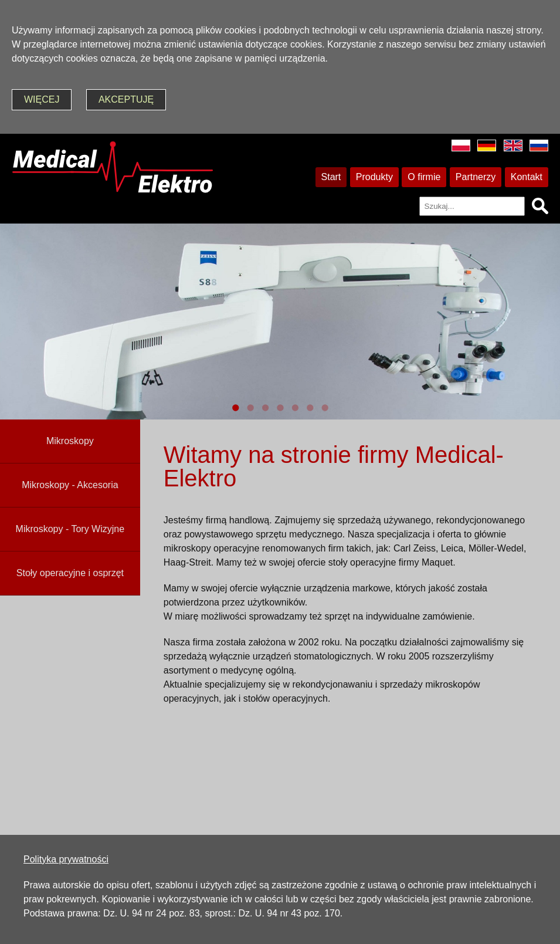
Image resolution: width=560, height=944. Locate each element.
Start (331, 177)
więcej (42, 99)
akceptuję (126, 99)
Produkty (374, 177)
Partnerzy (476, 177)
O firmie (424, 177)
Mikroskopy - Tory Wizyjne (70, 529)
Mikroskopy (70, 441)
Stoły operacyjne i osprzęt (70, 573)
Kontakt (527, 177)
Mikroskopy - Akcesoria (70, 485)
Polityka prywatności (66, 859)
